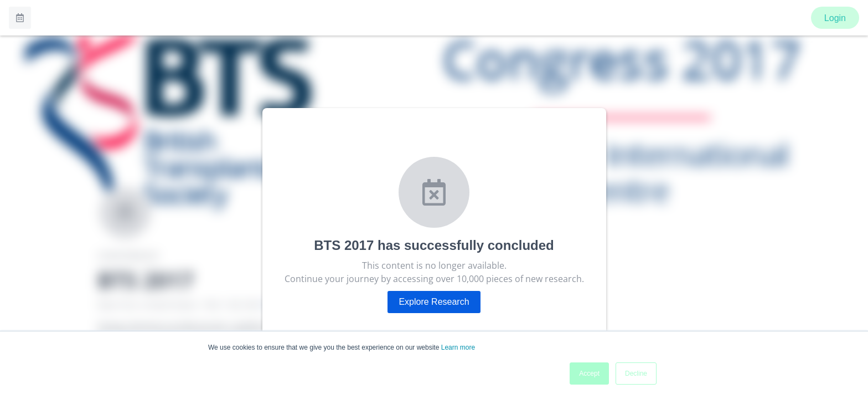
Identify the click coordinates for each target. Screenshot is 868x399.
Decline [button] (636, 374)
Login (835, 18)
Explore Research (434, 302)
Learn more (458, 347)
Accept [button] (589, 374)
